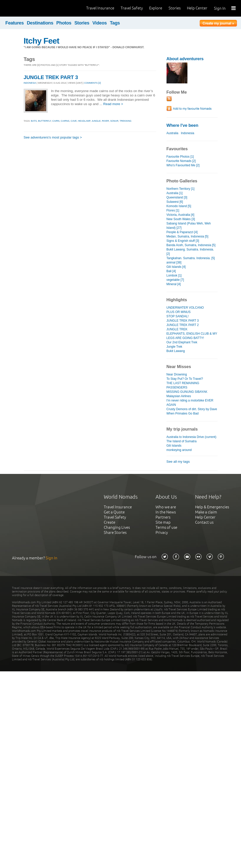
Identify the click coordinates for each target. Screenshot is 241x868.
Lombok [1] (174, 275)
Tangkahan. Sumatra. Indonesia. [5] (191, 258)
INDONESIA (30, 83)
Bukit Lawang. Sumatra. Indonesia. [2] (190, 252)
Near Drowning (177, 374)
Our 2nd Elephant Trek (182, 342)
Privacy (162, 532)
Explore (156, 8)
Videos (100, 23)
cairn (56, 121)
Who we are (166, 507)
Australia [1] (175, 193)
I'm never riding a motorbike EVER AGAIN (190, 403)
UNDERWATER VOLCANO (185, 308)
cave (74, 121)
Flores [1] (173, 210)
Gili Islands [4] (176, 267)
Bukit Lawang (176, 351)
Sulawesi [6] (175, 202)
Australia (173, 133)
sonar (114, 121)
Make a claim (206, 512)
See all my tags (178, 462)
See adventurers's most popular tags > (53, 137)
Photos (64, 23)
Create (110, 522)
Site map (163, 522)
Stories (175, 8)
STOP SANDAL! (178, 316)
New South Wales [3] (181, 219)
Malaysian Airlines (179, 396)
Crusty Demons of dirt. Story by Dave (192, 409)
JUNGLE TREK (177, 329)
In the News (166, 512)
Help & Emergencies (212, 507)
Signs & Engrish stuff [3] (183, 241)
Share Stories (115, 532)
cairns (65, 121)
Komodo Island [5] (179, 206)
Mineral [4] (174, 284)
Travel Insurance (100, 8)
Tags (115, 23)
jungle (96, 121)
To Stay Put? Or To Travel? (185, 379)
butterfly (45, 121)
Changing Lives (117, 527)
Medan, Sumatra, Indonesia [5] (187, 236)
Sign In (220, 8)
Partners (163, 517)
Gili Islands (174, 446)
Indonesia (187, 133)
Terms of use (166, 527)
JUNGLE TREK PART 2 (183, 325)
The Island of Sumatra (182, 441)
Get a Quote (114, 512)
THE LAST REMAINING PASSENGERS (183, 385)
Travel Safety (132, 8)
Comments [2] (92, 83)
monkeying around (179, 450)
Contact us (204, 522)
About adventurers (185, 59)
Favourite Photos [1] (180, 157)
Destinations (40, 23)
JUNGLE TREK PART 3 (51, 77)
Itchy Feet (42, 41)
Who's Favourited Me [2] (183, 165)
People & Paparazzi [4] (182, 232)
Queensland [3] (177, 197)
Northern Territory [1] (181, 189)
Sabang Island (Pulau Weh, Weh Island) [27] (189, 226)
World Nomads (27, 8)
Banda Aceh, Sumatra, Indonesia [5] (191, 245)
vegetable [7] (175, 280)
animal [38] (174, 262)
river (106, 121)
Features (15, 23)
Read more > (113, 104)
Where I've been (182, 125)
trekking (125, 121)
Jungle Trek (174, 347)
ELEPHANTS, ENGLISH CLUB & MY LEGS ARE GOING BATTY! (192, 336)
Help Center (197, 8)
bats (34, 121)
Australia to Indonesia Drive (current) (192, 437)
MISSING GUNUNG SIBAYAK (187, 392)
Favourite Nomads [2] (181, 161)
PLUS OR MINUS (179, 312)
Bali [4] (171, 271)
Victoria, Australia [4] (180, 215)
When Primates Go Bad (183, 413)
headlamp (84, 121)
